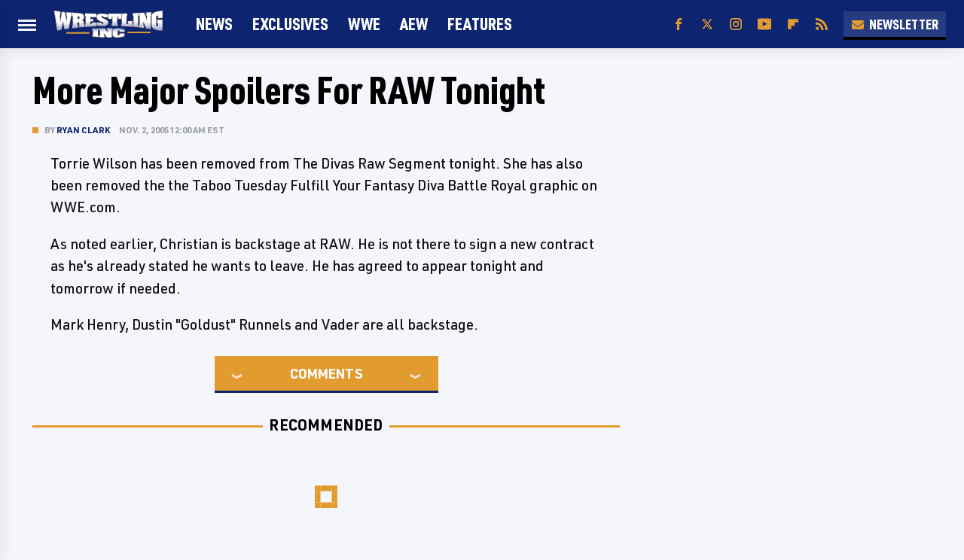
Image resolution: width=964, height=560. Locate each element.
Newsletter (895, 24)
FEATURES (480, 24)
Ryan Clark (83, 130)
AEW (414, 24)
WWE (364, 24)
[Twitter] (707, 24)
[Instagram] (736, 24)
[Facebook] (679, 24)
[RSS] (822, 24)
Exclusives (290, 24)
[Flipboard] (793, 24)
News (214, 24)
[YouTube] (764, 24)
